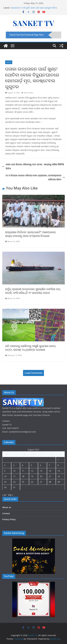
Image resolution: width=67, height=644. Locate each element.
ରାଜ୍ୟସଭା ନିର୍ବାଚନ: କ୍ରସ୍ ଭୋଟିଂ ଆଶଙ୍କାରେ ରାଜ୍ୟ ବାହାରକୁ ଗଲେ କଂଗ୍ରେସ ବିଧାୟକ (30, 234)
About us (7, 507)
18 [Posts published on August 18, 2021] (23, 476)
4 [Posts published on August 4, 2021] (22, 465)
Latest (9, 62)
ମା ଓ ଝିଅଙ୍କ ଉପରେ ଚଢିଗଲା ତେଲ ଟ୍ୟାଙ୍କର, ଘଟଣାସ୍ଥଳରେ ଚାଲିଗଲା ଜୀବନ (35, 177)
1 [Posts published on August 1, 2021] (58, 460)
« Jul (4, 495)
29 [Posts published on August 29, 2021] (59, 482)
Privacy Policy (9, 519)
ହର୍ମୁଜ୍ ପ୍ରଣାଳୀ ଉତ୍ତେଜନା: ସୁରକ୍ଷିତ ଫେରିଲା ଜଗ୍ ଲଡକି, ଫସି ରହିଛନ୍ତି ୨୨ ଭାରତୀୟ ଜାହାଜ (33, 291)
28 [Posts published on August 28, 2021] (50, 482)
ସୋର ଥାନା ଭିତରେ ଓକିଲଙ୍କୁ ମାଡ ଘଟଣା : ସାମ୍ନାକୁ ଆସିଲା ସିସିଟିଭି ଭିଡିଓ (33, 166)
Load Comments (33, 373)
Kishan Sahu (28, 93)
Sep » (11, 495)
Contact (6, 513)
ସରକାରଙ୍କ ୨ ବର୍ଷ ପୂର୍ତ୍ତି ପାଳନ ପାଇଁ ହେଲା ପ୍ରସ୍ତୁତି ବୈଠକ (34, 8)
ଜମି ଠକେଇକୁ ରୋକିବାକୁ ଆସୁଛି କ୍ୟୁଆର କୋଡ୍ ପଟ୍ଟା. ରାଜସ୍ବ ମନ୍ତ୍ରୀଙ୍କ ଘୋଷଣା (30, 348)
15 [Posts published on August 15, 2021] (59, 471)
